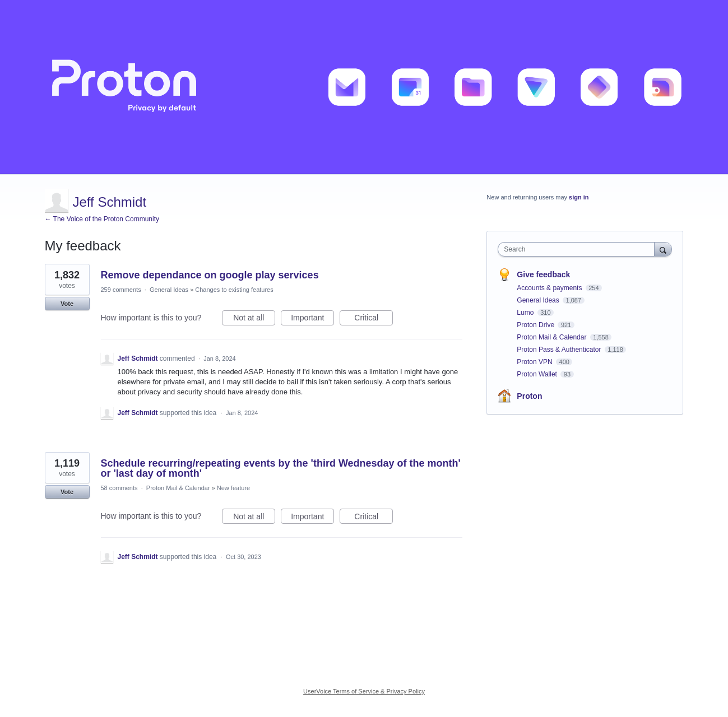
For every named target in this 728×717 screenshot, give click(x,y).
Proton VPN (535, 362)
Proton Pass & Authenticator (560, 350)
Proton (529, 396)
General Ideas (169, 290)
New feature (233, 488)
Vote (67, 304)
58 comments (119, 488)
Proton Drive (536, 325)
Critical (374, 319)
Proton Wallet (538, 374)
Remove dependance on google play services (210, 275)
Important (312, 319)
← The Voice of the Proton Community (102, 219)
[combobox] (579, 249)
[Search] (663, 249)
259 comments (121, 290)
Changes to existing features (234, 290)
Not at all (254, 319)
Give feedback (543, 274)
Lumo (526, 313)
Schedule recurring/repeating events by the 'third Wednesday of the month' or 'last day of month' (281, 468)
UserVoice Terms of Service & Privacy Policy (364, 691)
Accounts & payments (550, 288)
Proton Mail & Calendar (178, 488)
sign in (579, 197)
